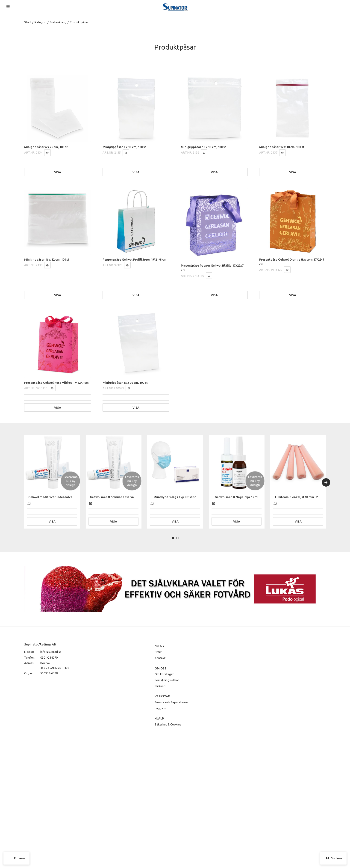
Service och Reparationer (172, 702)
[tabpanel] (52, 482)
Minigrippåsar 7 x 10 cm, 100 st (124, 147)
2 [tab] (177, 538)
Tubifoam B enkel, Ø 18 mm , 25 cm (299, 497)
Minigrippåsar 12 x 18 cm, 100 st (282, 147)
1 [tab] (173, 538)
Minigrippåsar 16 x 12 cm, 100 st (47, 259)
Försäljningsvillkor (167, 680)
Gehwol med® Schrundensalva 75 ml (116, 497)
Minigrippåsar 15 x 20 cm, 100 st (125, 383)
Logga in (160, 708)
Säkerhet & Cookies (168, 724)
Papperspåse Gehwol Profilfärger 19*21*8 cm (135, 259)
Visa (58, 172)
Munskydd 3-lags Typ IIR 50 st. (175, 497)
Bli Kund (160, 686)
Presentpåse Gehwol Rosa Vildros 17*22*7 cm (56, 383)
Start (28, 22)
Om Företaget (164, 674)
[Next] (326, 482)
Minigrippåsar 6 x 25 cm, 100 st (46, 147)
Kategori (40, 22)
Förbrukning (58, 22)
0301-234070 (49, 657)
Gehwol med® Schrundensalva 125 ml (55, 497)
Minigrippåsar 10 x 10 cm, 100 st (203, 147)
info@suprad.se (51, 652)
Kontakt (160, 658)
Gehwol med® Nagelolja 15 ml (237, 497)
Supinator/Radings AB (40, 644)
